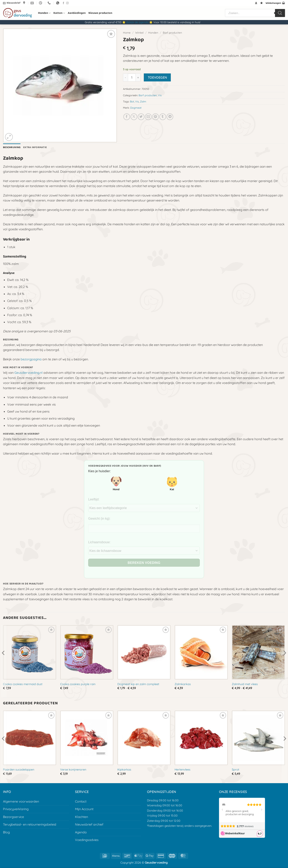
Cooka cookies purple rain (78, 684)
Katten (59, 13)
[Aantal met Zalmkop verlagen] (125, 77)
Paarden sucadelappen (19, 770)
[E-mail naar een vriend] (148, 117)
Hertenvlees (182, 770)
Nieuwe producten (100, 13)
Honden (44, 13)
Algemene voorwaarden (21, 801)
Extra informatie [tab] (35, 147)
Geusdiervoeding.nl (28, 373)
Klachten (81, 817)
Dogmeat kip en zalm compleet (138, 684)
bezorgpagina (31, 359)
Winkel (139, 33)
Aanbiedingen (77, 13)
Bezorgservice (13, 817)
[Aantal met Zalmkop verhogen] (138, 77)
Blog (6, 832)
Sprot (235, 770)
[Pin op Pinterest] (155, 117)
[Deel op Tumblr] (163, 117)
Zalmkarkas (183, 684)
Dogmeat (136, 108)
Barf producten (172, 33)
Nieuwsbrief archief (89, 824)
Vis (160, 95)
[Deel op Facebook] (127, 117)
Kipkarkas (124, 770)
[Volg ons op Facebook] (63, 3)
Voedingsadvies (87, 840)
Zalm (143, 101)
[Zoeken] (280, 13)
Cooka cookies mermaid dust (23, 684)
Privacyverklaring (16, 809)
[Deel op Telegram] (170, 117)
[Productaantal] (132, 77)
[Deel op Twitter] (141, 117)
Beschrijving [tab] (12, 147)
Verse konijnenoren (73, 770)
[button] (12, 3)
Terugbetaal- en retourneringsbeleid (30, 824)
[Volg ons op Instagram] (67, 3)
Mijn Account (84, 809)
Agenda (81, 832)
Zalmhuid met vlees (245, 684)
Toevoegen (157, 77)
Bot (132, 101)
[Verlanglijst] (261, 3)
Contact (81, 801)
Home (127, 33)
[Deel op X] (134, 117)
